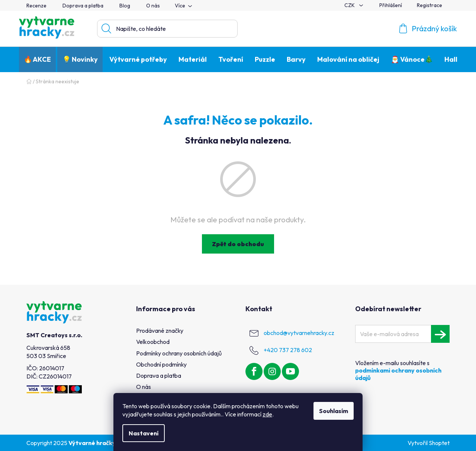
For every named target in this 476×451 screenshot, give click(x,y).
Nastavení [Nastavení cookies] (144, 433)
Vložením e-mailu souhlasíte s (398, 370)
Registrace (430, 5)
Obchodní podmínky (161, 364)
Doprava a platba (83, 6)
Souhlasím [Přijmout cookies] (334, 411)
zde (267, 414)
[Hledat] (167, 29)
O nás (153, 6)
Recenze (36, 6)
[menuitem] (37, 59)
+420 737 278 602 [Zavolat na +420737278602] (288, 350)
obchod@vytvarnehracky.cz (299, 333)
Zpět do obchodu (238, 244)
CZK (350, 5)
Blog (125, 6)
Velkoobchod (153, 342)
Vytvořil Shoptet (429, 443)
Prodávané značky (160, 331)
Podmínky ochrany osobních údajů (179, 353)
